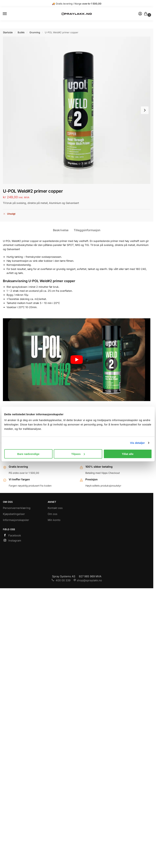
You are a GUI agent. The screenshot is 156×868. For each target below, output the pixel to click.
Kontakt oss (55, 508)
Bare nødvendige (28, 454)
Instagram (12, 540)
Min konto (54, 520)
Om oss (53, 514)
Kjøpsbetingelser (14, 514)
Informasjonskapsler (16, 520)
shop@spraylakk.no (88, 580)
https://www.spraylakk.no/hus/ (77, 24)
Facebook (12, 535)
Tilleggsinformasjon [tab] (87, 230)
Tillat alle (128, 454)
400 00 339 (61, 580)
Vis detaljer (138, 443)
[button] (146, 14)
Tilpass (78, 454)
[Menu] (8, 14)
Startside (8, 32)
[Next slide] (145, 110)
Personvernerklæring (17, 508)
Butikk (21, 32)
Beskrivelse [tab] (61, 230)
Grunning (35, 32)
